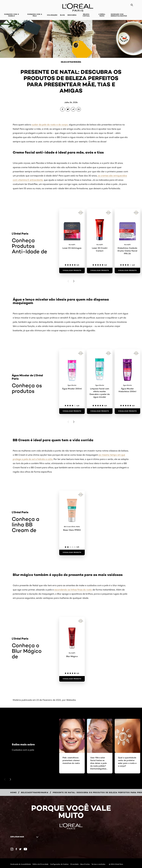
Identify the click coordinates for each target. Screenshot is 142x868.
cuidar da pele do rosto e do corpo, (50, 125)
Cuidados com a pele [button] (35, 15)
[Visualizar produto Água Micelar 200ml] (72, 411)
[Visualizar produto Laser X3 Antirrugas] (72, 270)
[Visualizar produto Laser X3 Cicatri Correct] (100, 270)
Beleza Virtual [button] (86, 15)
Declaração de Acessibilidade (21, 864)
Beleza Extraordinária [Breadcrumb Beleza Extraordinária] (71, 62)
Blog (62, 15)
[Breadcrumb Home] (14, 792)
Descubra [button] (72, 15)
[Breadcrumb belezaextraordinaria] (35, 792)
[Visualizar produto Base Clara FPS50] (72, 552)
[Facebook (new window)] (16, 849)
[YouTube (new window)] (25, 849)
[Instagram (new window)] (12, 849)
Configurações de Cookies (59, 864)
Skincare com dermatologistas (119, 15)
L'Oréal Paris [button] (102, 15)
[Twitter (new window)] (20, 849)
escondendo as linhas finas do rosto (73, 590)
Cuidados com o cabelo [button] (12, 15)
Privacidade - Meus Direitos (80, 864)
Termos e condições (98, 864)
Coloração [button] (52, 15)
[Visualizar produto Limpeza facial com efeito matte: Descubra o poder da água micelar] (100, 411)
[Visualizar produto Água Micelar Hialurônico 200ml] (127, 411)
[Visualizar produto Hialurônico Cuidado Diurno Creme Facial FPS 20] (127, 270)
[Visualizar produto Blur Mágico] (72, 679)
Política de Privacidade (40, 864)
